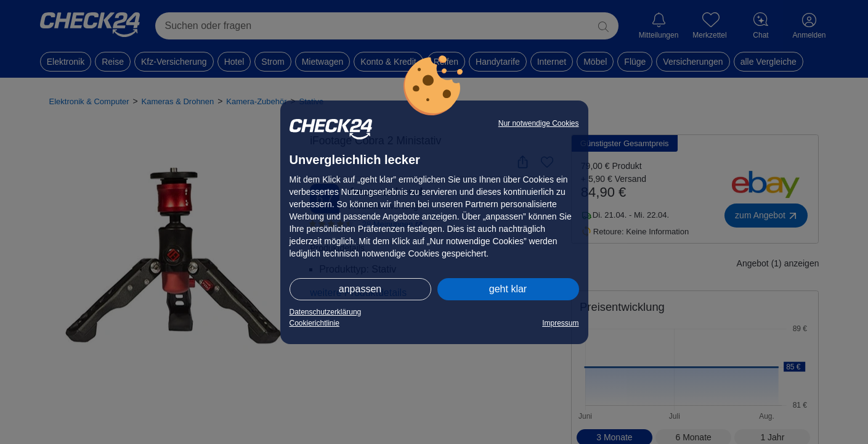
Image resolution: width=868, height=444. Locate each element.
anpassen (360, 289)
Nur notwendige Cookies (539, 123)
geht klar (508, 289)
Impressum (560, 323)
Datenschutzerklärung (326, 312)
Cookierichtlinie (314, 323)
